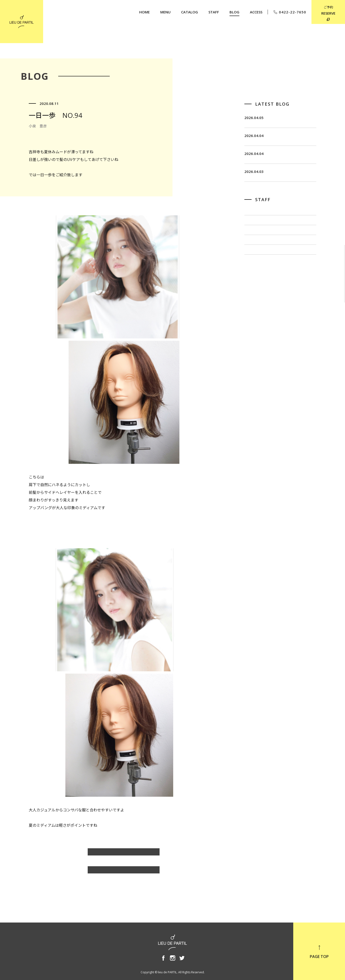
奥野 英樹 (254, 308)
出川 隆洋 (254, 276)
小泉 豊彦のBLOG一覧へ (124, 854)
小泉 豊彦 (254, 292)
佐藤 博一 (254, 260)
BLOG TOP (124, 872)
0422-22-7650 (290, 12)
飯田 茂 (252, 244)
